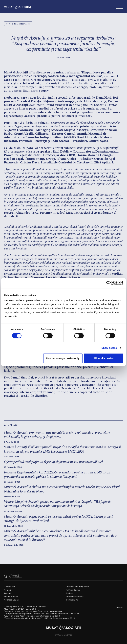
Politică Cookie (73, 590)
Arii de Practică (11, 596)
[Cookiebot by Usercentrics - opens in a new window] (109, 283)
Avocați (7, 593)
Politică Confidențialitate (78, 586)
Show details (109, 348)
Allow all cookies (103, 358)
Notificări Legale (12, 600)
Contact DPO (72, 600)
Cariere (70, 593)
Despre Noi (9, 586)
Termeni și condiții (75, 596)
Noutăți (7, 590)
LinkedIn (119, 607)
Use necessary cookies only (63, 358)
